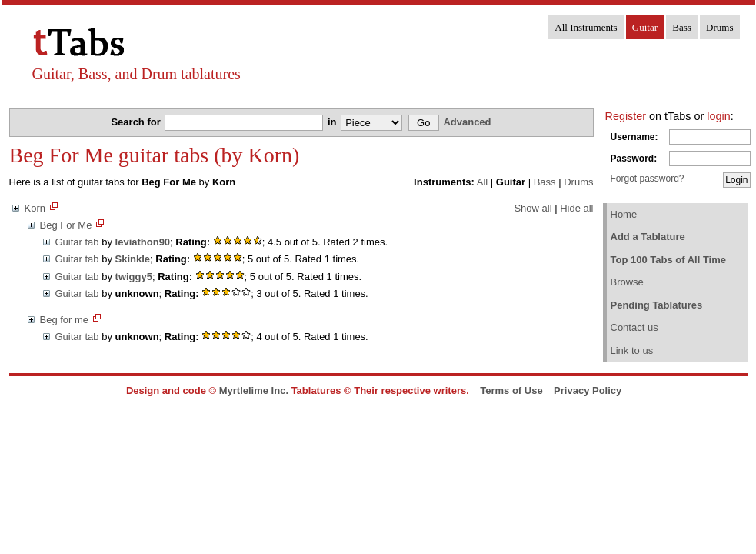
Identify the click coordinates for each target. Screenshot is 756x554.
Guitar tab (77, 242)
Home (624, 214)
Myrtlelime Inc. (254, 390)
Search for (137, 122)
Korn (35, 208)
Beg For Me (66, 225)
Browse (627, 282)
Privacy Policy (588, 390)
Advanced (467, 122)
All (482, 182)
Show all (533, 208)
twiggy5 (134, 277)
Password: (634, 159)
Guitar (645, 27)
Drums (719, 27)
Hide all (576, 208)
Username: (634, 137)
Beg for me (65, 320)
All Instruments (586, 27)
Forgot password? (648, 179)
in (333, 122)
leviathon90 (143, 242)
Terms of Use (511, 390)
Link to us (632, 350)
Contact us (634, 327)
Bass (682, 27)
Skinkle (133, 259)
